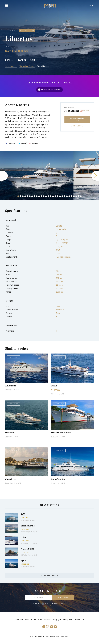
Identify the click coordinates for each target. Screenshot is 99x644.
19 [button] (60, 196)
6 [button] (30, 196)
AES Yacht (24, 555)
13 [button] (46, 196)
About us (28, 619)
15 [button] (51, 196)
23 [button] (69, 196)
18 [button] (58, 196)
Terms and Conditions (43, 619)
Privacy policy (68, 619)
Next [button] (95, 176)
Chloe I (24, 537)
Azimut (23, 520)
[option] (37, 176)
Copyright (57, 619)
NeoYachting (71, 111)
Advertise (19, 619)
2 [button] (20, 196)
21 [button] (65, 196)
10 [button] (39, 196)
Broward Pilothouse (61, 432)
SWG (23, 514)
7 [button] (32, 196)
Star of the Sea (58, 479)
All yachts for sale (49, 575)
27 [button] (79, 196)
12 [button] (44, 196)
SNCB (53, 394)
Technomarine (28, 526)
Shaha (54, 386)
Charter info (77, 126)
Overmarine (24, 532)
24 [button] (72, 196)
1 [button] (18, 196)
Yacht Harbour (50, 6)
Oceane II (10, 432)
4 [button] (25, 196)
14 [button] (48, 196)
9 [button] (37, 196)
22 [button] (67, 196)
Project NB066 (27, 549)
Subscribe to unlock (51, 90)
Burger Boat (9, 483)
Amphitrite (11, 386)
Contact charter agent (77, 119)
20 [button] (62, 196)
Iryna (23, 561)
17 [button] (55, 196)
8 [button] (34, 196)
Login (91, 6)
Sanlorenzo (24, 543)
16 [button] (53, 196)
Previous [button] (4, 176)
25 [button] (74, 196)
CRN (7, 436)
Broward (53, 436)
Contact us (80, 619)
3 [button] (23, 196)
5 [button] (27, 196)
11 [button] (41, 196)
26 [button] (76, 196)
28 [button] (81, 196)
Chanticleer (11, 479)
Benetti (9, 60)
